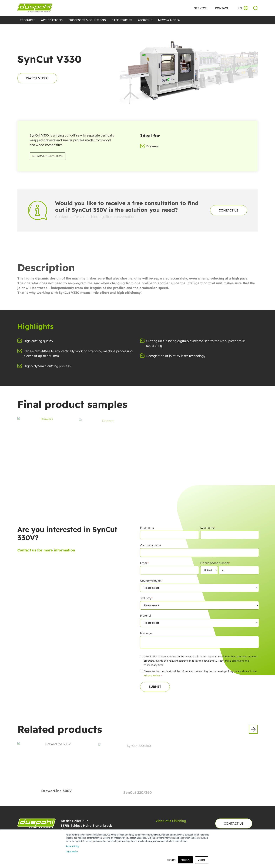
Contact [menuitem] (222, 8)
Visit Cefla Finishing (171, 821)
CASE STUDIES (122, 20)
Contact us (229, 210)
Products (28, 20)
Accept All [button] (185, 860)
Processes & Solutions (87, 20)
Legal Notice (72, 852)
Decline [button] (202, 860)
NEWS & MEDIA (169, 20)
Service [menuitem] (200, 8)
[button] (253, 729)
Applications (52, 20)
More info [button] (171, 860)
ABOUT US (145, 20)
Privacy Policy (73, 846)
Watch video (37, 78)
